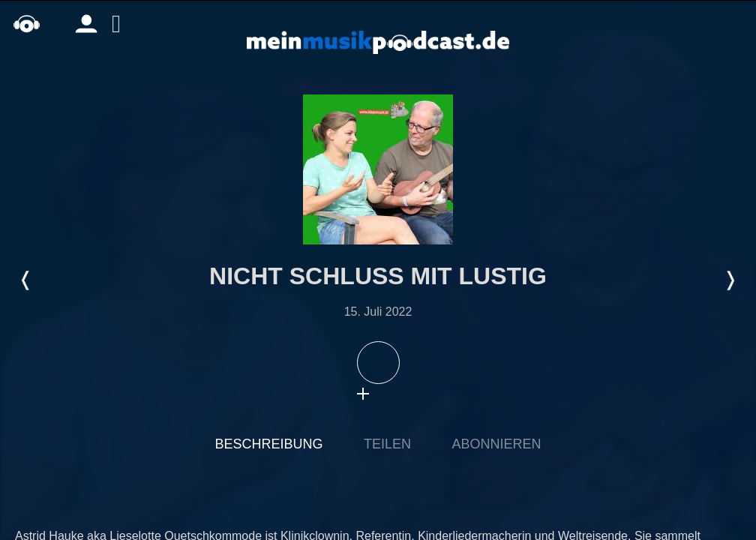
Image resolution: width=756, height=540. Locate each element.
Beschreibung (269, 444)
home (26, 24)
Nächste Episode (730, 280)
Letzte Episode (26, 280)
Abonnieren (496, 444)
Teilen (387, 444)
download (393, 393)
